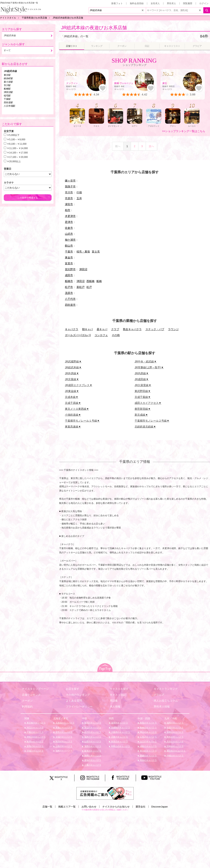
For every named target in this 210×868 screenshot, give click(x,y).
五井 (79, 198)
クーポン (27, 701)
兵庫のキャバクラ (119, 737)
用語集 (114, 701)
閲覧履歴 (188, 3)
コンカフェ (101, 335)
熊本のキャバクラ (175, 737)
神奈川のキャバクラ (36, 737)
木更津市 (70, 216)
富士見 (96, 252)
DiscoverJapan (160, 807)
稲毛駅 (7, 96)
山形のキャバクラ (64, 746)
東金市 (69, 257)
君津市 (69, 222)
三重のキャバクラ (92, 765)
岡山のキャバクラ (148, 732)
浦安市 (69, 204)
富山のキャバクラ (92, 728)
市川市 (69, 192)
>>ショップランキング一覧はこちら (184, 131)
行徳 (79, 192)
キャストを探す (119, 689)
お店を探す (73, 689)
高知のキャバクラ (148, 760)
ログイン (204, 3)
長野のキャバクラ (92, 746)
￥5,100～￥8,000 (16, 140)
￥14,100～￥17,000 (17, 153)
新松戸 (81, 287)
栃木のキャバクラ (35, 741)
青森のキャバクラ (64, 728)
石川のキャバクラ (92, 732)
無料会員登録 (137, 3)
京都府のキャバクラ (120, 728)
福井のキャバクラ (92, 737)
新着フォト (117, 3)
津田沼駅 (8, 92)
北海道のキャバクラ (65, 723)
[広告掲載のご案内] (105, 793)
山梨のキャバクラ (92, 741)
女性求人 (155, 3)
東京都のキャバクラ (36, 723)
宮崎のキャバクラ (175, 746)
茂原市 (69, 293)
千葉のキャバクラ (35, 732)
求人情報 (115, 707)
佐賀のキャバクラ (175, 728)
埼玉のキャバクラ (35, 728)
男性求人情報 (162, 707)
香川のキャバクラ (148, 751)
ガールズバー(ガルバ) (78, 335)
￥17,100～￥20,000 (17, 157)
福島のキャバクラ (64, 751)
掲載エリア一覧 (67, 807)
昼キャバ (102, 329)
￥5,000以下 (13, 135)
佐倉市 (69, 228)
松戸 (89, 287)
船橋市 (69, 281)
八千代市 (70, 299)
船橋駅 (7, 89)
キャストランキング (166, 689)
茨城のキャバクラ (35, 751)
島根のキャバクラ (148, 728)
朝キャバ (87, 329)
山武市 (69, 234)
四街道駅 (8, 102)
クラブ (115, 329)
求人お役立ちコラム (166, 701)
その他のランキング (78, 695)
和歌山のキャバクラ (120, 746)
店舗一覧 (47, 807)
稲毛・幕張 (83, 252)
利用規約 (27, 707)
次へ (151, 146)
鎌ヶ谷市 (70, 181)
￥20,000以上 (14, 161)
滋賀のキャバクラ (119, 723)
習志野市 (70, 269)
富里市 (69, 263)
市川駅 (7, 85)
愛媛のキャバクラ (148, 756)
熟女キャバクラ (132, 329)
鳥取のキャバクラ (148, 723)
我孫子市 (70, 186)
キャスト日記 (118, 695)
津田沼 (83, 269)
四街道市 (70, 305)
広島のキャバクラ (148, 737)
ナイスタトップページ (35, 689)
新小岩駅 (8, 82)
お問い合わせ (89, 807)
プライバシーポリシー (79, 707)
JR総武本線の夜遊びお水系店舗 (94, 28)
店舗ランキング (31, 695)
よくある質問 (74, 701)
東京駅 (7, 75)
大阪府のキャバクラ (120, 732)
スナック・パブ (155, 329)
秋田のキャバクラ (64, 741)
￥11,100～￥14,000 (17, 148)
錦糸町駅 (8, 78)
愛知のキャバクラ (92, 760)
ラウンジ (173, 329)
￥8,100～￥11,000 (17, 144)
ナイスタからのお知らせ (116, 807)
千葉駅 (7, 99)
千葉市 (69, 252)
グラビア (159, 695)
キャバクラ (72, 329)
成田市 (69, 275)
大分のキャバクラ (175, 741)
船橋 (99, 281)
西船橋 (90, 281)
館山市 (69, 246)
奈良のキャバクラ (119, 741)
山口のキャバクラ (148, 741)
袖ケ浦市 (70, 240)
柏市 (68, 210)
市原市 (69, 198)
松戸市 (69, 287)
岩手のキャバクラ (64, 732)
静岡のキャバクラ (92, 756)
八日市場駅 (10, 106)
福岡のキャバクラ (175, 723)
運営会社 (141, 807)
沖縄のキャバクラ (175, 756)
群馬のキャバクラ (35, 746)
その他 (116, 335)
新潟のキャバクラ (92, 723)
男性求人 (171, 3)
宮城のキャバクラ (64, 737)
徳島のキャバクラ (148, 746)
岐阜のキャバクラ (92, 751)
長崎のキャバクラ (175, 732)
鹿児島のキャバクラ (176, 751)
